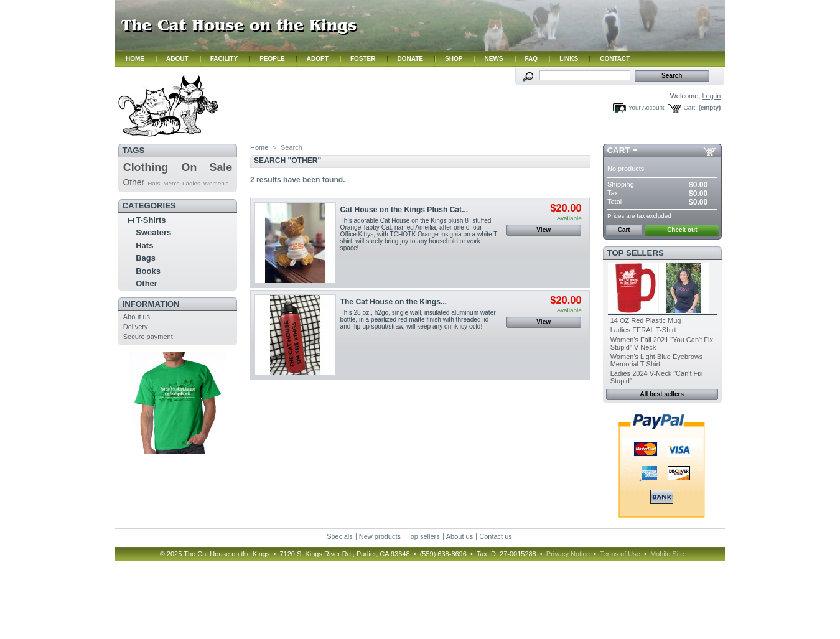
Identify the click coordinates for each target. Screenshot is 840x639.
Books (148, 271)
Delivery (136, 327)
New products (380, 536)
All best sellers (662, 394)
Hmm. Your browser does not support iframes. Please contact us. (420, 33)
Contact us (496, 536)
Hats (154, 183)
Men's (171, 183)
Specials (340, 536)
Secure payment (148, 337)
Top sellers (636, 253)
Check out (682, 230)
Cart (619, 150)
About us (137, 317)
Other (133, 182)
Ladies (191, 183)
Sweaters (153, 232)
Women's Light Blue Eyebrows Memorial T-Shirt (657, 360)
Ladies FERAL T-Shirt (643, 330)
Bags (146, 258)
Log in (711, 96)
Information (151, 304)
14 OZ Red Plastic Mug (646, 320)
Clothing (146, 167)
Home (259, 147)
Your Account (646, 107)
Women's (216, 183)
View (544, 230)
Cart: (690, 107)
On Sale (207, 167)
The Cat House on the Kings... (394, 302)
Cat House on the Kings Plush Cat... (404, 210)
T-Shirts (151, 220)
